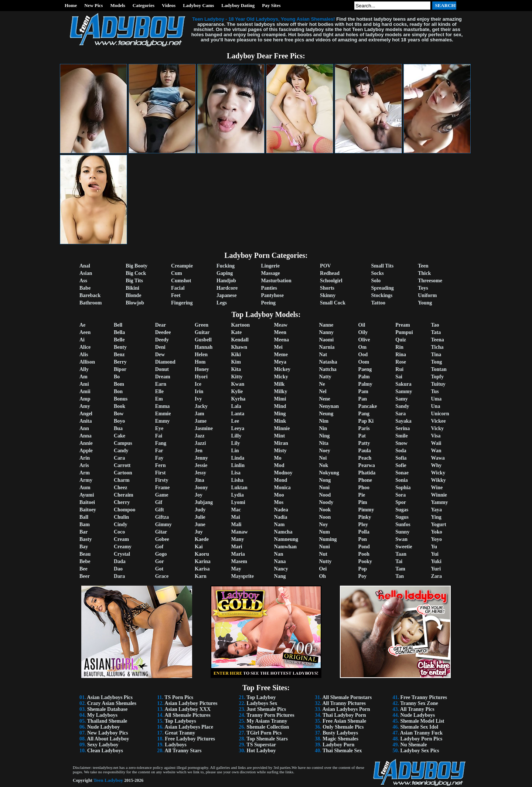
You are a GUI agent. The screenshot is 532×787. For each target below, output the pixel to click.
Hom (200, 362)
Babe (85, 288)
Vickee (439, 421)
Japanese (226, 295)
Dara (119, 576)
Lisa (236, 473)
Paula (365, 451)
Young (425, 303)
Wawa (438, 458)
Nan (279, 554)
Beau (85, 554)
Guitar (202, 332)
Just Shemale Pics (267, 709)
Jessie (201, 465)
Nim (324, 421)
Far (159, 451)
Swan (401, 539)
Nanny (326, 332)
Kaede (202, 539)
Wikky (439, 480)
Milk (279, 384)
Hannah (204, 347)
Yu (434, 547)
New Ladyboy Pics (108, 733)
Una (436, 406)
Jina (199, 480)
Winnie (439, 495)
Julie (200, 517)
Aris (84, 465)
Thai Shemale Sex (342, 751)
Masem (239, 561)
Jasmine (204, 428)
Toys (423, 288)
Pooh (364, 554)
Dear (161, 325)
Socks (378, 273)
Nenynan (329, 406)
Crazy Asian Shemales (112, 703)
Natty (325, 377)
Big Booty (137, 266)
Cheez (121, 488)
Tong (437, 362)
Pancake (368, 406)
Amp (85, 399)
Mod (279, 465)
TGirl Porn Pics (264, 733)
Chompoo (125, 510)
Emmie (163, 414)
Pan (363, 399)
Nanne (326, 325)
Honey (202, 369)
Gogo (161, 554)
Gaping (225, 273)
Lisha (237, 480)
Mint (280, 436)
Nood (325, 495)
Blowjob (135, 303)
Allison (87, 362)
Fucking (226, 266)
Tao (435, 325)
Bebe (85, 561)
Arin (85, 458)
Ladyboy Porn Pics (422, 739)
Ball (84, 517)
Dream (163, 377)
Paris (364, 428)
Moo (279, 495)
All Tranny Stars (183, 751)
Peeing (268, 303)
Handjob (226, 281)
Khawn (239, 347)
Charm (122, 480)
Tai (399, 561)
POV (325, 266)
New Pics (93, 5)
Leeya (238, 428)
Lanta (238, 414)
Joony (201, 488)
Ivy (198, 399)
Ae (82, 325)
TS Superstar (261, 745)
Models (117, 5)
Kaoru (202, 554)
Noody (326, 502)
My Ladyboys (102, 715)
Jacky (201, 406)
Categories (144, 5)
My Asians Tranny (267, 721)
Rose (401, 362)
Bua (118, 428)
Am (83, 377)
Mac (236, 510)
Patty (364, 443)
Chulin (121, 517)
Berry (120, 362)
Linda (238, 458)
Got (159, 569)
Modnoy (283, 473)
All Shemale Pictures (188, 715)
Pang (364, 414)
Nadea (281, 510)
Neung (326, 414)
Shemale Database (107, 709)
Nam (279, 524)
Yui (435, 554)
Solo (376, 281)
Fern (161, 465)
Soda (401, 451)
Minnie (282, 428)
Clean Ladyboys (105, 751)
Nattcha (328, 369)
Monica (282, 488)
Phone (365, 480)
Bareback (90, 295)
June (200, 524)
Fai (159, 436)
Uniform (427, 295)
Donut (162, 369)
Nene (324, 399)
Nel (323, 391)
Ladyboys (175, 745)
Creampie (182, 266)
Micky (281, 377)
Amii (85, 391)
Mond (281, 480)
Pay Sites (271, 5)
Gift (160, 510)
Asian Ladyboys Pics (110, 697)
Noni (324, 488)
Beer (85, 576)
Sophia (403, 488)
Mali (236, 524)
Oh (322, 576)
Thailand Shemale (107, 721)
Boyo (119, 421)
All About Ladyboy (108, 739)
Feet (176, 295)
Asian (86, 273)
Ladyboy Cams (198, 5)
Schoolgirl (331, 281)
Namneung (286, 539)
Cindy (121, 524)
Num (324, 532)
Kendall (240, 340)
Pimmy (366, 510)
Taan (401, 554)
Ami (84, 384)
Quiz (401, 340)
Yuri (436, 569)
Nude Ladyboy (103, 727)
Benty (120, 347)
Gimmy (163, 524)
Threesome (430, 281)
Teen (423, 266)
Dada (120, 561)
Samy (401, 399)
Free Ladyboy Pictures (190, 739)
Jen (199, 451)
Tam (400, 569)
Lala (236, 406)
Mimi (280, 399)
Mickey (282, 369)
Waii (436, 443)
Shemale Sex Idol (420, 727)
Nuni (324, 547)
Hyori (201, 377)
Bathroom (91, 303)
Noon (325, 517)
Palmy (365, 384)
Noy (323, 524)
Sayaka (403, 421)
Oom (364, 362)
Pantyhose (272, 295)
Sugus (402, 517)
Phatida (367, 473)
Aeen (85, 332)
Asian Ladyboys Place (189, 727)
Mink (280, 421)
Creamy (123, 547)
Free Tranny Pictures (424, 697)
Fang (161, 443)
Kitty (237, 377)
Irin (199, 391)
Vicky (437, 428)
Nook (325, 510)
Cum (177, 273)
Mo (278, 458)
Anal (85, 266)
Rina (401, 355)
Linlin (238, 465)
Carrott (122, 465)
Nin (323, 428)
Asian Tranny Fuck (421, 733)
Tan (400, 576)
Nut (323, 554)
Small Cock (333, 303)
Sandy (402, 406)
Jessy (200, 473)
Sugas (402, 510)
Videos (169, 5)
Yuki (436, 561)
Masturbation (276, 281)
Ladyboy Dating (238, 5)
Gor (160, 561)
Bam (85, 524)
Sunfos (403, 524)
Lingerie (270, 266)
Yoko (437, 532)
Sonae (402, 473)
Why (436, 465)
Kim (236, 362)
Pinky (365, 517)
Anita (86, 421)
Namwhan (285, 547)
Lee (235, 421)
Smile (401, 436)
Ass (83, 281)
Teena (438, 340)
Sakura (403, 384)
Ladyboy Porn (338, 745)
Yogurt (439, 524)
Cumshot (181, 281)
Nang (280, 576)
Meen (280, 332)
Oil (362, 325)
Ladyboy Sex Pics (420, 751)
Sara (400, 414)
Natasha (328, 362)
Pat (362, 436)
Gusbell (203, 340)
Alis (84, 355)
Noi (323, 458)
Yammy (440, 502)
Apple (86, 451)
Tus (435, 391)
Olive (364, 340)
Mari (236, 547)
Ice (198, 384)
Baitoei (87, 502)
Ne (322, 384)
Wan (436, 451)
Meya (280, 362)
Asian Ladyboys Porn (346, 709)
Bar (84, 532)
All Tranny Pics (417, 709)
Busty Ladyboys (340, 733)
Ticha (437, 347)
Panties (269, 288)
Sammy (404, 391)
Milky (281, 391)
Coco (119, 532)
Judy (200, 510)
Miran (281, 443)
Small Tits (383, 266)
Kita (236, 369)
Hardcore (227, 288)
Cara (119, 458)
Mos (279, 502)
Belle (119, 340)
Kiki (236, 355)
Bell (118, 325)
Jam (199, 414)
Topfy (438, 377)
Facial (178, 288)
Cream (121, 539)
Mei (278, 347)
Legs (222, 303)
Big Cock (136, 273)
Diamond (165, 362)
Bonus (121, 399)
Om (363, 347)
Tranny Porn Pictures (270, 715)
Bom (119, 384)
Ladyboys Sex (262, 703)
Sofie (401, 465)
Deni (160, 347)
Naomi (326, 340)
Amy (85, 406)
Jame (201, 421)
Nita (324, 443)
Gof (159, 547)
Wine (437, 488)
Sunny (402, 532)
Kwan (238, 384)
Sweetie (404, 547)
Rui (399, 369)
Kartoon (240, 325)
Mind (280, 406)
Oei (323, 569)
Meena (282, 340)
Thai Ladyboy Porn (344, 715)
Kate (236, 332)
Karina (203, 561)
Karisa (202, 569)
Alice (85, 347)
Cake (120, 436)
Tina (436, 355)
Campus (123, 443)
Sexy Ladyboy (103, 745)
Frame (163, 488)
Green (202, 325)
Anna (86, 436)
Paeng (365, 369)
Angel (86, 414)
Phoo (364, 488)
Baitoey (88, 510)
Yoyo (437, 539)
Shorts (327, 288)
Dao (118, 569)
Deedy (162, 340)
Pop (363, 569)
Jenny (201, 458)
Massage (270, 273)
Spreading (383, 288)
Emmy (163, 421)
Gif (159, 502)
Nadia (281, 517)
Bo (117, 377)
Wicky (438, 473)
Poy (363, 576)
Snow (401, 443)
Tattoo (378, 303)
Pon (363, 539)
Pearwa (367, 465)
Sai (399, 377)
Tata (436, 332)
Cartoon (123, 473)
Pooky (365, 561)
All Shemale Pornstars (347, 697)
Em (159, 399)
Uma (436, 399)
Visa (436, 436)
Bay (84, 547)
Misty (280, 451)
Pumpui (404, 332)
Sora (400, 495)
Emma (163, 406)
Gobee (162, 539)
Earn (161, 384)
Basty (86, 539)
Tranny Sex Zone (419, 703)
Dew (160, 355)
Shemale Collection (268, 727)
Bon (118, 391)
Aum (85, 488)
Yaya (437, 510)
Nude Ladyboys (418, 715)
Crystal (122, 554)
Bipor (120, 369)
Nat (323, 355)
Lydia (237, 495)
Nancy (281, 569)
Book (120, 406)
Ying (436, 517)
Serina (403, 428)
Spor (401, 502)
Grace (162, 576)
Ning (324, 436)
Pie (362, 495)
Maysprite (242, 576)
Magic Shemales (340, 739)
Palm (364, 377)
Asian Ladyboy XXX (188, 709)
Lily (235, 443)
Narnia (327, 347)
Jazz (199, 436)
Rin (399, 347)
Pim (363, 502)
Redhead (330, 273)
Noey (324, 451)
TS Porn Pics (179, 697)
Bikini (132, 288)
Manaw (239, 532)
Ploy (363, 524)
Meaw (281, 325)
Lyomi (238, 502)
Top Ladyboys (180, 721)
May (236, 569)
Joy (199, 495)
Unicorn (440, 414)
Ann (84, 428)
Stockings (382, 295)
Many (237, 539)
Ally (84, 369)
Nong (325, 480)
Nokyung (329, 473)
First (161, 473)
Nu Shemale (414, 745)
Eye (159, 428)
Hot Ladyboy (261, 751)
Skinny (328, 295)
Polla (364, 532)
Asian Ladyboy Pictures (191, 703)
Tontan (439, 369)
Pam (363, 391)
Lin (235, 451)
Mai (235, 517)
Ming (280, 414)
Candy (121, 451)
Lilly (236, 436)
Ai (82, 340)
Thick (424, 273)
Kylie (237, 391)
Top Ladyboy (261, 697)
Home (71, 5)
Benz (119, 355)
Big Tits (134, 281)
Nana (280, 561)
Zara (437, 576)
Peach (365, 458)
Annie (86, 443)
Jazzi (200, 443)
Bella (119, 332)
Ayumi (87, 495)
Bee (83, 569)
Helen (201, 355)
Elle (159, 391)
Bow (119, 414)
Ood (363, 355)
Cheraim (124, 495)
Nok (323, 465)
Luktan (239, 488)
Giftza (162, 517)
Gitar (161, 532)
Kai (199, 547)
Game (162, 495)
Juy (199, 532)
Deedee (163, 332)
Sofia (401, 458)
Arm (85, 473)
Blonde (133, 295)
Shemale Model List (422, 721)
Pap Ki (366, 421)
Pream (403, 325)
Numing (328, 539)
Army (86, 480)
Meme (281, 355)
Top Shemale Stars (267, 739)
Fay (159, 458)
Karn (201, 576)
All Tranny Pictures (344, 703)
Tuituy (438, 384)
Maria (238, 554)
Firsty (162, 480)
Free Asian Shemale (344, 721)
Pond (364, 547)
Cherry (122, 502)
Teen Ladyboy (108, 780)
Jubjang (204, 502)
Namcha (283, 532)
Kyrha (238, 399)
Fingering (182, 303)
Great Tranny (180, 733)
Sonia (401, 480)
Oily (363, 332)
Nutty (325, 561)
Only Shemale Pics (343, 727)
